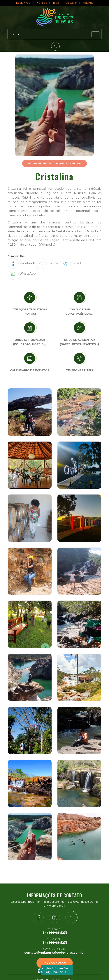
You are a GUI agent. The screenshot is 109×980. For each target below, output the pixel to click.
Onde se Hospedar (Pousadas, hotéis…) (30, 342)
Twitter (53, 263)
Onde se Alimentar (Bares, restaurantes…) (79, 342)
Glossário (71, 3)
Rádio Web (23, 3)
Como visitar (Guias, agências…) (79, 311)
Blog (56, 3)
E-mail (76, 263)
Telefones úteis (79, 370)
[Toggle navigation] (95, 34)
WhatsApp (28, 274)
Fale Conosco (55, 963)
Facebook (27, 263)
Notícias (42, 3)
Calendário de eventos (30, 370)
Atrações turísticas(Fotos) (30, 311)
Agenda (88, 3)
